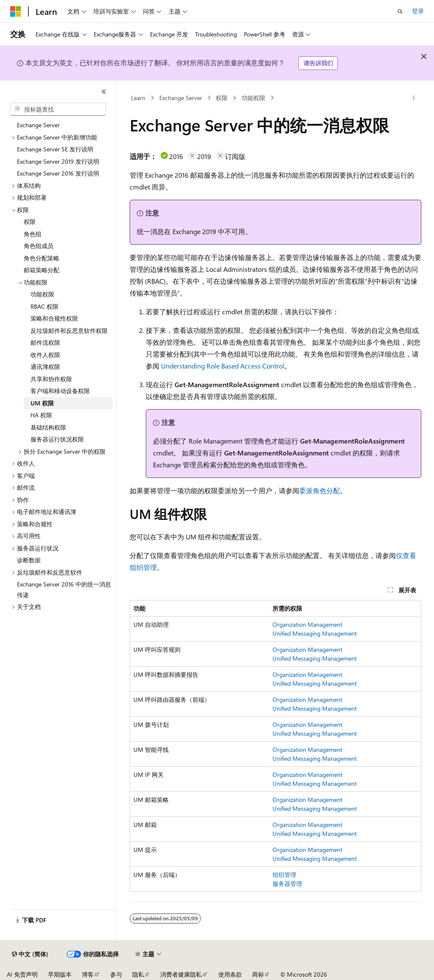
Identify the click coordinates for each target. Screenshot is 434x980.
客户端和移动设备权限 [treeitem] (60, 391)
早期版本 (60, 974)
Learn (138, 98)
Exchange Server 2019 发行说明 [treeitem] (58, 161)
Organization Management (307, 624)
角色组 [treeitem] (33, 234)
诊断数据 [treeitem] (29, 560)
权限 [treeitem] (30, 222)
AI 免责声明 (22, 974)
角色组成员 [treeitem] (39, 246)
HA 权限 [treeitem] (41, 415)
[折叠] (104, 92)
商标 (258, 974)
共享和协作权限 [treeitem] (51, 379)
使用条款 (230, 974)
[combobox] (58, 109)
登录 (418, 11)
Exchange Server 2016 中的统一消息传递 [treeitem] (64, 589)
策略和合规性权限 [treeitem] (54, 318)
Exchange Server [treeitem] (38, 125)
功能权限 (253, 98)
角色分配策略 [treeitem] (42, 258)
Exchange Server (181, 98)
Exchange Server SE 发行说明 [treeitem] (55, 149)
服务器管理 (287, 884)
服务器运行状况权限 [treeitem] (57, 439)
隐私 (138, 974)
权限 (222, 98)
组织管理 (284, 875)
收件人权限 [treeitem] (45, 355)
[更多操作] (413, 98)
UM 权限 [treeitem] (42, 403)
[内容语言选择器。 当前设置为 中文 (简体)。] (30, 954)
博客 (88, 974)
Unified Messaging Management (315, 633)
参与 (116, 974)
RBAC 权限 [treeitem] (45, 306)
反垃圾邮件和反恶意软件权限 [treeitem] (69, 331)
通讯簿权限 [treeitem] (45, 367)
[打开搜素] (400, 11)
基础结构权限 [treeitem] (48, 427)
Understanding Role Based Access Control (223, 366)
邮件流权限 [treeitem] (45, 342)
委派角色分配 (320, 490)
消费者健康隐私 (181, 974)
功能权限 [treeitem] (42, 294)
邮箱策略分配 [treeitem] (42, 270)
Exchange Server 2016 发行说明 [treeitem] (58, 173)
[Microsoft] (16, 11)
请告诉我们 (318, 63)
